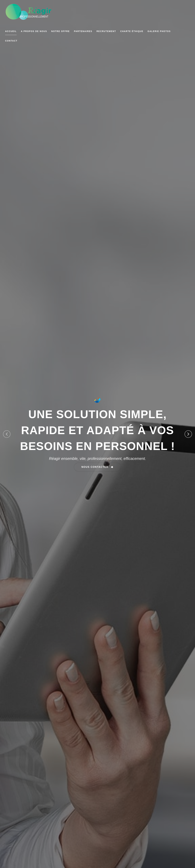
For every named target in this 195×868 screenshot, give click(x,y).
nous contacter (95, 467)
